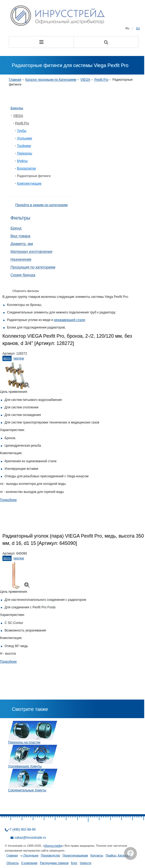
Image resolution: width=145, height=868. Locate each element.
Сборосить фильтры (26, 291)
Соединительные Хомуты (27, 790)
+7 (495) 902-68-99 (22, 830)
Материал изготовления (31, 252)
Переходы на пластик (24, 742)
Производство (51, 855)
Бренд (16, 228)
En (138, 28)
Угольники (24, 138)
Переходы (24, 153)
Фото (7, 358)
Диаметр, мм (22, 244)
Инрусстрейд (53, 846)
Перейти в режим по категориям (41, 205)
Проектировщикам (75, 855)
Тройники (24, 146)
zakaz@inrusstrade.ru (30, 838)
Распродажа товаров (54, 863)
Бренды (17, 108)
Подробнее (8, 500)
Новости (86, 863)
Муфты (22, 161)
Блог (74, 863)
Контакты (97, 855)
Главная (15, 80)
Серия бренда (23, 275)
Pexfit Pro (101, 80)
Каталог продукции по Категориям (51, 80)
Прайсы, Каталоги (118, 855)
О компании (29, 863)
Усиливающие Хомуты (25, 766)
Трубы (22, 131)
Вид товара (20, 236)
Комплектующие (29, 184)
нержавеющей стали (69, 320)
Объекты (13, 863)
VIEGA (85, 80)
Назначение (21, 259)
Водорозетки (26, 168)
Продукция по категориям (33, 267)
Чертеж (19, 358)
